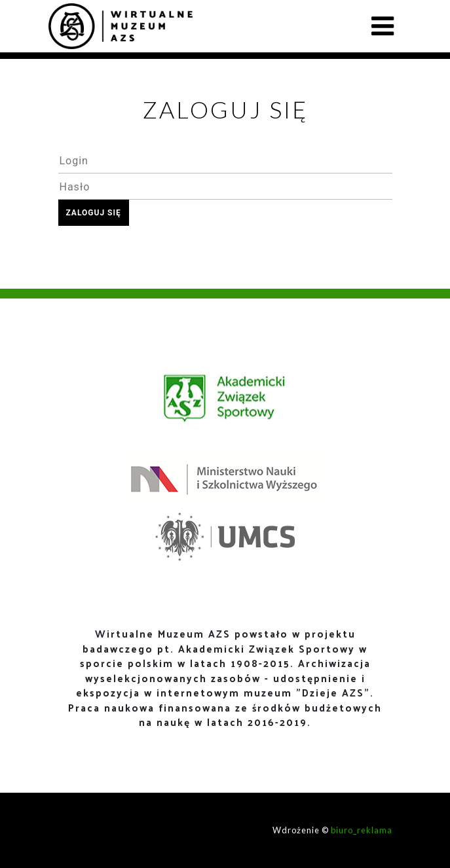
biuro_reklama (362, 830)
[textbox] (225, 160)
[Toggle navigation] (383, 26)
